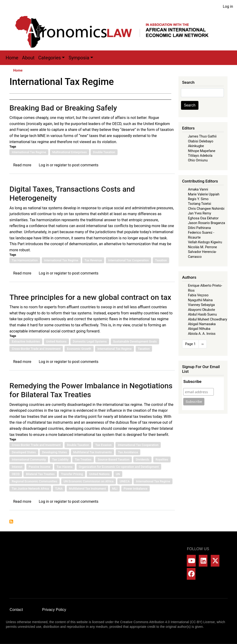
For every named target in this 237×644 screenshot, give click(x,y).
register (61, 165)
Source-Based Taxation (113, 459)
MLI (115, 489)
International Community (29, 459)
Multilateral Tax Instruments (93, 452)
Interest (17, 467)
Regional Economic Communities (34, 481)
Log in (228, 6)
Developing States (54, 452)
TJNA (59, 489)
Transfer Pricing (72, 474)
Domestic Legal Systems (90, 341)
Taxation (161, 260)
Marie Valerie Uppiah (204, 194)
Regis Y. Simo (198, 199)
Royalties (162, 459)
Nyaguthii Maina (200, 300)
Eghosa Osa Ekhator (203, 218)
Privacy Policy (54, 610)
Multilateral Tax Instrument (88, 489)
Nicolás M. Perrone (203, 247)
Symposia (79, 58)
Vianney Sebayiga (201, 305)
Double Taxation (104, 152)
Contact (16, 610)
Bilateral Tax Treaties (40, 474)
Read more (22, 165)
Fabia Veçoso (198, 295)
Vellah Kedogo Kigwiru (205, 242)
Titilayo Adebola (200, 156)
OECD (16, 474)
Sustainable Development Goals (135, 341)
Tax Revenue (93, 260)
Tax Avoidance (128, 452)
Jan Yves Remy (200, 213)
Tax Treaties (83, 459)
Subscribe (192, 382)
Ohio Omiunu (198, 160)
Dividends (142, 459)
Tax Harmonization (25, 260)
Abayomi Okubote (201, 310)
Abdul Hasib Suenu (202, 314)
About (28, 58)
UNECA (125, 481)
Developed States (24, 452)
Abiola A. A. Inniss (202, 334)
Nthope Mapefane (202, 151)
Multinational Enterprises (70, 152)
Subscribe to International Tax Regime (11, 522)
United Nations (56, 341)
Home (12, 58)
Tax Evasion (103, 445)
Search (190, 105)
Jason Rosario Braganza (206, 223)
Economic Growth (79, 349)
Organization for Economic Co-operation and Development (119, 467)
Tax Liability (60, 459)
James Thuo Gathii (202, 136)
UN (118, 474)
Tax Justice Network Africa (30, 489)
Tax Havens (65, 467)
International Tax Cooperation (128, 260)
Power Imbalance (136, 489)
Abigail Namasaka (202, 324)
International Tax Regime (29, 152)
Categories (50, 58)
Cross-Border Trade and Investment (36, 349)
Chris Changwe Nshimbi (206, 209)
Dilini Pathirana (199, 228)
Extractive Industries (26, 341)
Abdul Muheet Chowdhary (208, 319)
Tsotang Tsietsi (200, 204)
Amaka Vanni (198, 189)
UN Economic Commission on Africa (89, 481)
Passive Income (40, 467)
